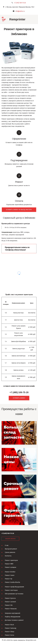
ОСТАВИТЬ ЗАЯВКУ (19, 398)
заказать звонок (10, 539)
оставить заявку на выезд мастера (19, 210)
